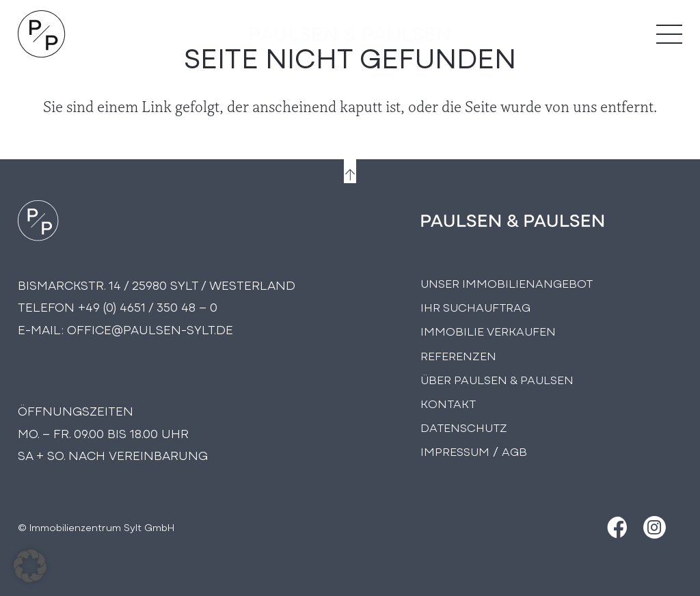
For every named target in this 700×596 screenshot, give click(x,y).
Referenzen (458, 355)
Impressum (455, 451)
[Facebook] (616, 527)
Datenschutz (464, 427)
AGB (514, 451)
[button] (30, 566)
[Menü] (669, 34)
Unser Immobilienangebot (507, 283)
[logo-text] (350, 34)
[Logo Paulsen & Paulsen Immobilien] (42, 34)
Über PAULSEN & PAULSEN (497, 379)
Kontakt (448, 403)
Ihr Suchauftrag (475, 307)
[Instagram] (655, 527)
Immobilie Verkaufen (488, 330)
